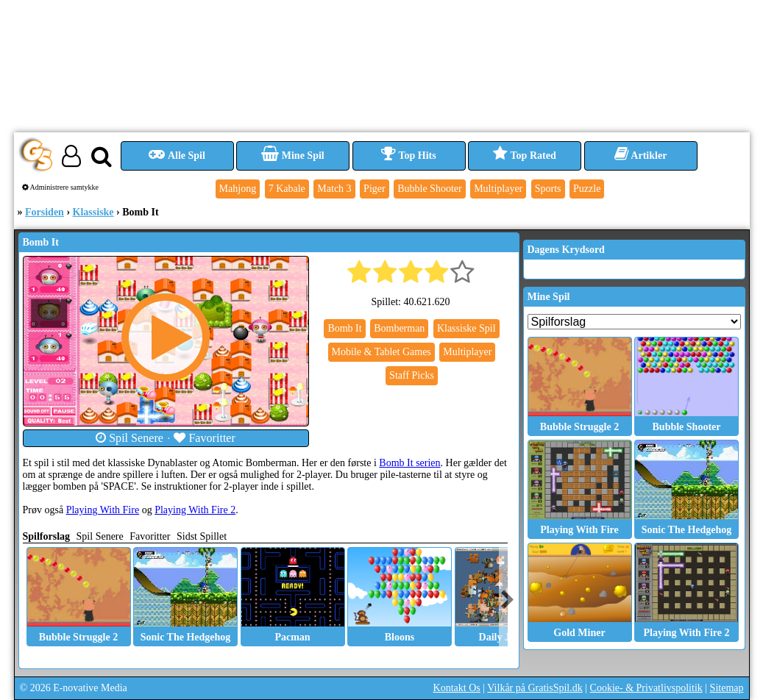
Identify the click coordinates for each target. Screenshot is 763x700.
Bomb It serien (409, 463)
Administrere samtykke (61, 187)
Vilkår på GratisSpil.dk (535, 688)
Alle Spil (177, 156)
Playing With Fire (103, 510)
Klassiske (93, 212)
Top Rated (524, 156)
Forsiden (45, 212)
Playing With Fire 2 (195, 510)
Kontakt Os (457, 688)
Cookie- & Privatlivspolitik (646, 688)
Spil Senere (129, 438)
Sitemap (727, 688)
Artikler (641, 156)
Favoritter (205, 438)
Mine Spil (292, 156)
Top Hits (408, 156)
